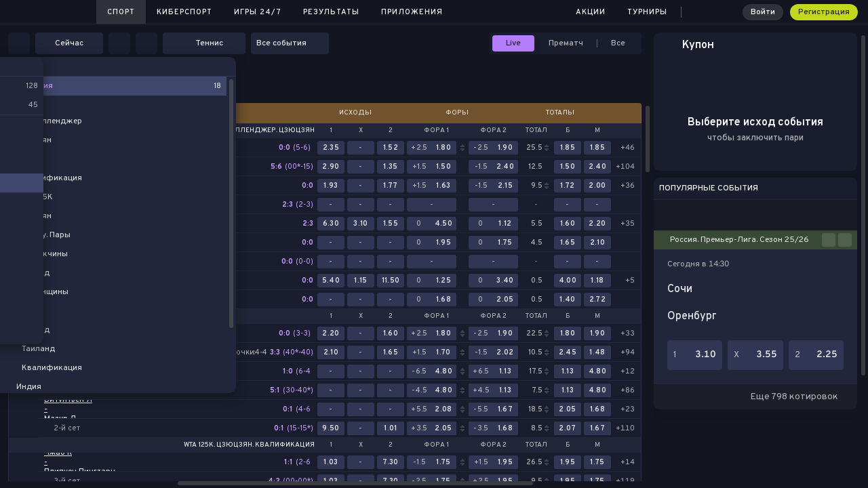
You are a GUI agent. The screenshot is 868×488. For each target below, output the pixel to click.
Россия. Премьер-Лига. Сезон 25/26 (739, 240)
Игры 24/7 (258, 12)
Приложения (412, 12)
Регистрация (824, 12)
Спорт (121, 12)
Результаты (331, 12)
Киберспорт (184, 12)
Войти (763, 12)
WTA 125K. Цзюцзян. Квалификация (249, 445)
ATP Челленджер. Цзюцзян (263, 131)
